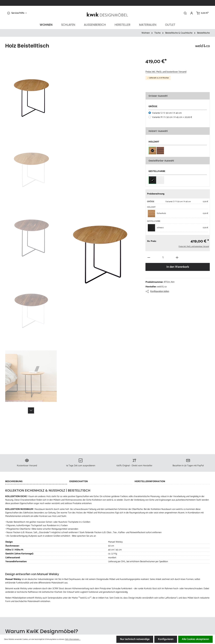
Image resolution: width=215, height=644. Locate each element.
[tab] (36, 482)
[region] (72, 251)
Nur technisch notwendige (135, 639)
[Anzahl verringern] (149, 258)
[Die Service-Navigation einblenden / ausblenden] (17, 13)
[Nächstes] (31, 410)
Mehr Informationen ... (73, 639)
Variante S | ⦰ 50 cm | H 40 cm (167, 113)
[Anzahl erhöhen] (177, 258)
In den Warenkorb (178, 267)
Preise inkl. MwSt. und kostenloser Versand (166, 72)
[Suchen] (185, 13)
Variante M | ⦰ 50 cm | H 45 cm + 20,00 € (172, 117)
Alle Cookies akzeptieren (195, 639)
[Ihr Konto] (192, 13)
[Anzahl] (163, 258)
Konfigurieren (166, 639)
